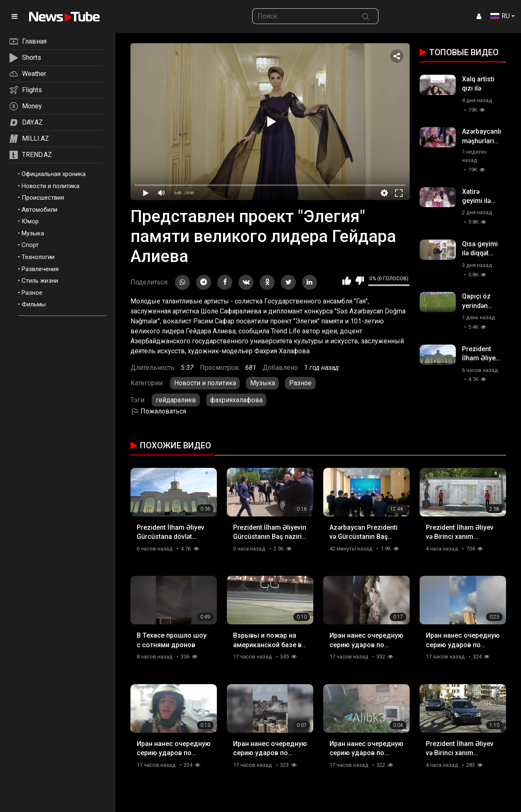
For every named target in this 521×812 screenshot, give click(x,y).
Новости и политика (50, 186)
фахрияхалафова (236, 400)
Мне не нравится (360, 281)
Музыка (33, 233)
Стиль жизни (40, 281)
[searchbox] (303, 16)
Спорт (30, 245)
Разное (32, 293)
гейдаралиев (176, 400)
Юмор (30, 221)
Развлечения (40, 269)
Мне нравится (347, 281)
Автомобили (39, 210)
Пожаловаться (158, 411)
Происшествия (43, 198)
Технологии (38, 257)
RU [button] (500, 16)
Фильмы (34, 304)
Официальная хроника (54, 174)
